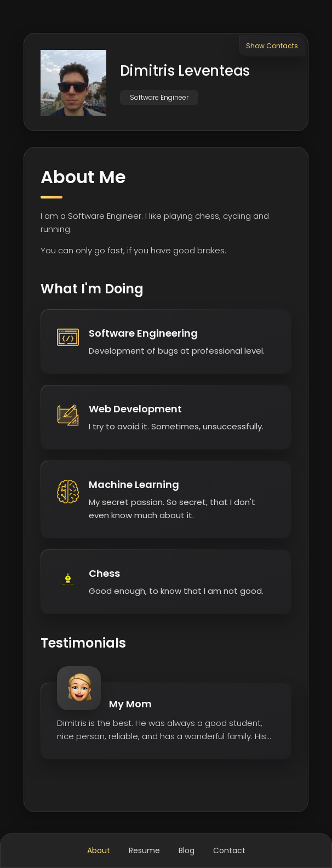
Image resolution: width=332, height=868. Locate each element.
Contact (229, 850)
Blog (187, 850)
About (99, 850)
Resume (144, 850)
